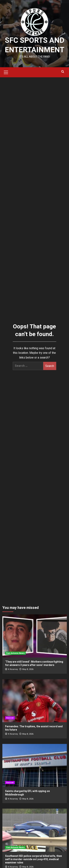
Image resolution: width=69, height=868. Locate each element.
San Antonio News (15, 653)
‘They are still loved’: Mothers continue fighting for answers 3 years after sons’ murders (34, 663)
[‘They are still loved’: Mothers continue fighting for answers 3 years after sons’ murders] (35, 636)
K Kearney (13, 669)
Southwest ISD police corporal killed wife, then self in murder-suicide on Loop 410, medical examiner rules (33, 859)
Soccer (10, 718)
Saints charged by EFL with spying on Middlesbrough (27, 793)
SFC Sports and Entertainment (34, 45)
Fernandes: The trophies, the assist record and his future (34, 728)
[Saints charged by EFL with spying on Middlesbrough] (35, 765)
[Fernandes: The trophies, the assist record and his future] (35, 701)
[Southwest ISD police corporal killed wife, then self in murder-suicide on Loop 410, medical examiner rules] (35, 830)
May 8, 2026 (28, 669)
